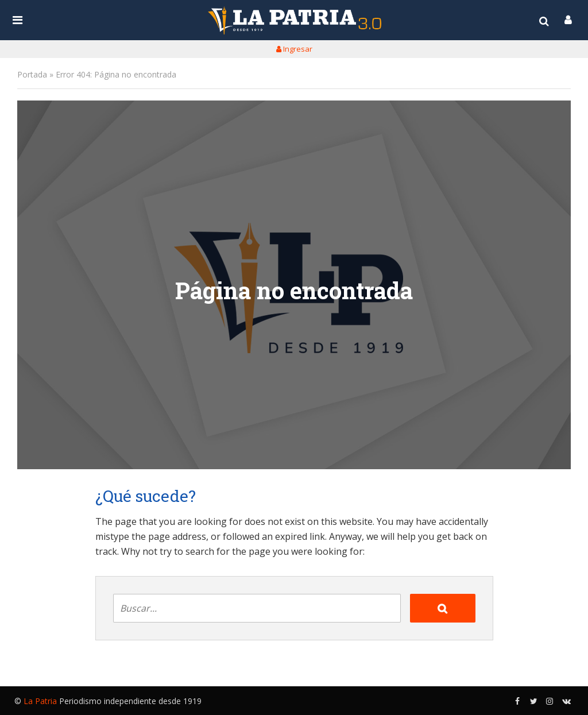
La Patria (40, 701)
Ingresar (294, 49)
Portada (32, 74)
